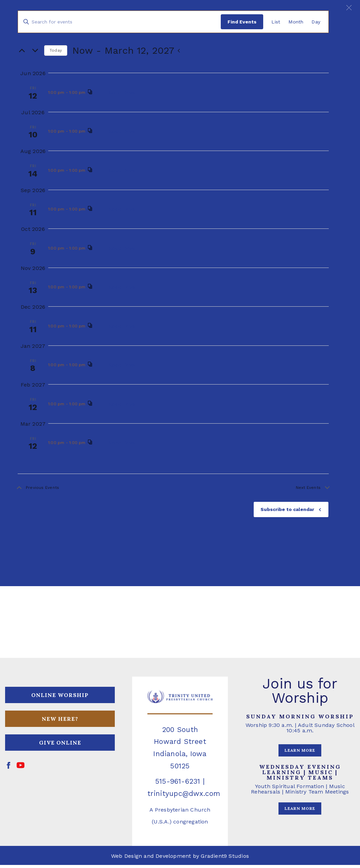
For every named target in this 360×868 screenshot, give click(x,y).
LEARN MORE (300, 753)
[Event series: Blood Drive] (90, 92)
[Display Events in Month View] (296, 22)
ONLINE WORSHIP (60, 698)
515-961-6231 (178, 784)
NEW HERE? (60, 722)
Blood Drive (121, 92)
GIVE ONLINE (60, 746)
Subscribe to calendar (287, 512)
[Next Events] (35, 51)
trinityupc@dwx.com (184, 796)
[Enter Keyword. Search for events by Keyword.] (119, 22)
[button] (349, 8)
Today (56, 50)
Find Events (242, 22)
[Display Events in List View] (276, 22)
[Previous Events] (22, 51)
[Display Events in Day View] (316, 22)
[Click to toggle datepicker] (127, 51)
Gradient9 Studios (225, 859)
